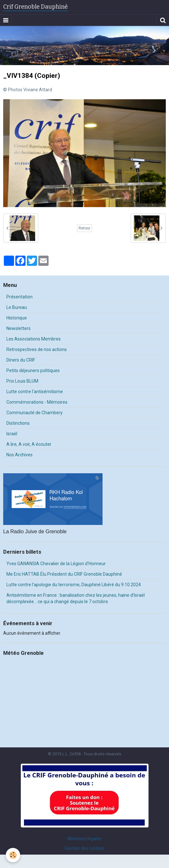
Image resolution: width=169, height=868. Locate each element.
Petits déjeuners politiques (33, 370)
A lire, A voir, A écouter (29, 444)
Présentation (19, 297)
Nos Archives (19, 455)
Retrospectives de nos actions (37, 349)
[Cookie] (13, 855)
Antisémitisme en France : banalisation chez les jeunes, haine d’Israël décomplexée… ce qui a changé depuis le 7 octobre (76, 598)
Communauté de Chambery (35, 413)
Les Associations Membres (34, 339)
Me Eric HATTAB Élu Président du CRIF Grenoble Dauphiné (64, 574)
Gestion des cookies (84, 848)
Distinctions (18, 423)
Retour (84, 228)
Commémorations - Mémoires (37, 402)
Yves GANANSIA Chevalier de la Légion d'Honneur (56, 564)
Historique (17, 318)
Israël (12, 434)
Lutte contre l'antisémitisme (35, 392)
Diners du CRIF (21, 360)
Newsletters (19, 328)
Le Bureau (17, 307)
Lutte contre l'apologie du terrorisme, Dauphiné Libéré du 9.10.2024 (74, 585)
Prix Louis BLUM (22, 381)
